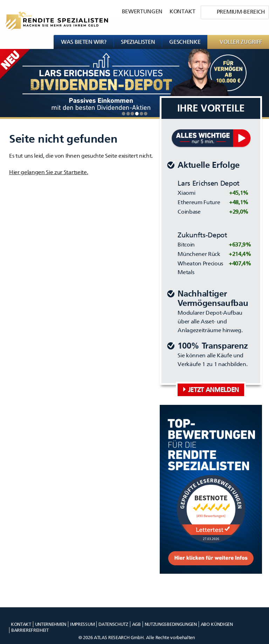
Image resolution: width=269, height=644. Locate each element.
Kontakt (182, 11)
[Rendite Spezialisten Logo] (54, 18)
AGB (136, 624)
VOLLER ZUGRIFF (241, 42)
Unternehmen (51, 624)
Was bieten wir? (84, 42)
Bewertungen (142, 11)
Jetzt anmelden (214, 390)
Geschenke (185, 42)
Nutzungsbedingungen (171, 624)
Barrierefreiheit (30, 630)
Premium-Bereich (241, 12)
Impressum (82, 624)
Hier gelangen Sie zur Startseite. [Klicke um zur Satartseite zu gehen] (49, 172)
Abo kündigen (217, 624)
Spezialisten (138, 42)
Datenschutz (113, 624)
